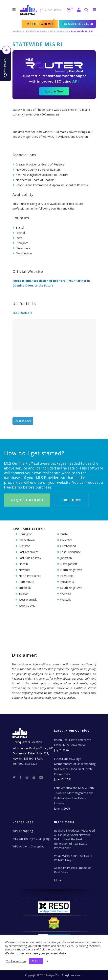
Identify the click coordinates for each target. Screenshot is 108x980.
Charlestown (27, 540)
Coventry (66, 540)
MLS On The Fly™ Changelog (31, 839)
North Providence (30, 576)
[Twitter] (16, 777)
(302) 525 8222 (51, 10)
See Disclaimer (23, 421)
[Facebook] (22, 777)
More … (59, 880)
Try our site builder (77, 24)
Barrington (25, 534)
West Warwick (28, 600)
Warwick (66, 594)
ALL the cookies (50, 949)
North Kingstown (71, 570)
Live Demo (71, 500)
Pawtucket (67, 576)
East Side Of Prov (30, 558)
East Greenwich (29, 552)
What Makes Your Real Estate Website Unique (73, 858)
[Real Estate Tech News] (41, 777)
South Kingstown (71, 588)
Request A (40, 24)
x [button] (47, 961)
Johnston (66, 558)
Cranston (24, 546)
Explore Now (54, 91)
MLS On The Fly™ (19, 463)
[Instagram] (29, 777)
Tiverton (24, 594)
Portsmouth (26, 582)
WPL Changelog (23, 831)
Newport (24, 570)
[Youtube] (36, 777)
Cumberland (68, 546)
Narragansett (69, 564)
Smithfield (25, 588)
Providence (67, 582)
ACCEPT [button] (36, 961)
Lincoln (23, 564)
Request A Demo (27, 500)
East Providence (71, 552)
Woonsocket (27, 605)
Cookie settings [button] (16, 961)
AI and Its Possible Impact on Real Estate (73, 870)
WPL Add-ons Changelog (28, 846)
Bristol (64, 534)
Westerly (66, 600)
